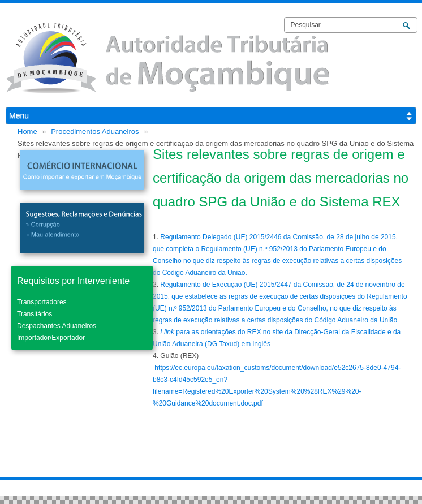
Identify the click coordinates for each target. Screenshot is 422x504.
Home (27, 132)
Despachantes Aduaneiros (57, 326)
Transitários (35, 314)
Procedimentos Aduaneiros (95, 132)
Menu (19, 115)
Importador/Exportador (51, 338)
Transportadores (42, 302)
